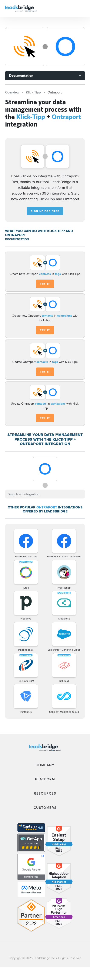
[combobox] (45, 494)
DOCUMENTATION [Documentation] (17, 239)
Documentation (21, 76)
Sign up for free (45, 211)
